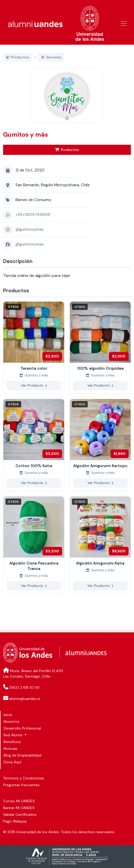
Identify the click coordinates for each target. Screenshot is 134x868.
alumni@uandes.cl (25, 699)
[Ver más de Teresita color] (34, 353)
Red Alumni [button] (14, 735)
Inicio (8, 715)
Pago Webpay (15, 821)
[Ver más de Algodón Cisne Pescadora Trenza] (34, 551)
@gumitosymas (30, 235)
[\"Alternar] (124, 23)
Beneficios (12, 742)
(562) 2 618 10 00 (24, 687)
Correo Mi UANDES (19, 801)
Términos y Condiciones (24, 778)
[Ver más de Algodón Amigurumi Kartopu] (100, 451)
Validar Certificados (20, 814)
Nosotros (12, 721)
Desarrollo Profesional (22, 728)
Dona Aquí (12, 762)
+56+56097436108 (33, 221)
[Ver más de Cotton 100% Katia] (34, 451)
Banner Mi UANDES (19, 808)
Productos (67, 155)
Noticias (10, 748)
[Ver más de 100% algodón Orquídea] (100, 353)
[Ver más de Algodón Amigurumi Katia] (100, 551)
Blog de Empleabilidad (23, 755)
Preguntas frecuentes (21, 785)
